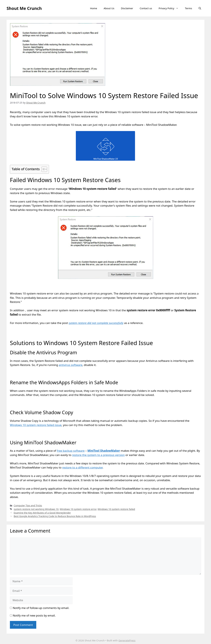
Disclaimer (127, 8)
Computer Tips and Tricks (28, 505)
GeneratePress (127, 640)
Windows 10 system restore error (78, 509)
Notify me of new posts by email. (34, 615)
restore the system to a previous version (98, 455)
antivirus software (70, 365)
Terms (188, 8)
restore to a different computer (82, 467)
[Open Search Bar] (200, 8)
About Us (109, 8)
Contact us (146, 8)
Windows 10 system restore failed (116, 509)
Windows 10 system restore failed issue (36, 425)
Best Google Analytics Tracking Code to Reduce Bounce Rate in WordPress (55, 516)
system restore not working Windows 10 (36, 509)
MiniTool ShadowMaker (104, 451)
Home (94, 8)
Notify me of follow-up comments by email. (41, 608)
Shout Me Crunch (24, 8)
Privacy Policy (170, 8)
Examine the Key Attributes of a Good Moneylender (42, 513)
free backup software (71, 451)
